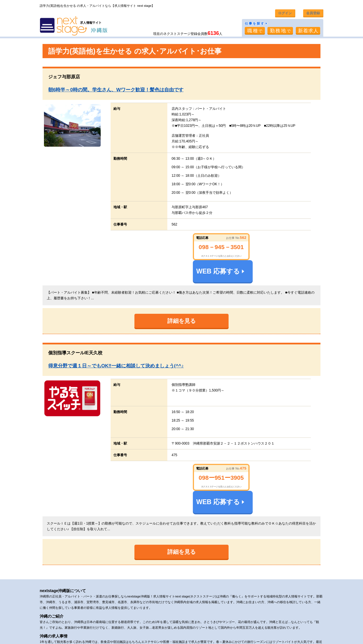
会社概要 (93, 622)
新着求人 (309, 30)
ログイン (284, 13)
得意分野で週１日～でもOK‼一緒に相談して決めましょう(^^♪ (116, 343)
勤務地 (280, 30)
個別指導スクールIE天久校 (75, 330)
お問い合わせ (177, 622)
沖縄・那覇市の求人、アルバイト (80, 637)
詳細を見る (181, 298)
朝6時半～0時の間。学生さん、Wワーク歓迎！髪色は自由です (116, 90)
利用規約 (113, 622)
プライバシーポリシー (143, 622)
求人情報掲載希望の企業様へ (216, 622)
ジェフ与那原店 (66, 76)
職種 (254, 30)
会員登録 (313, 13)
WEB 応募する (279, 244)
